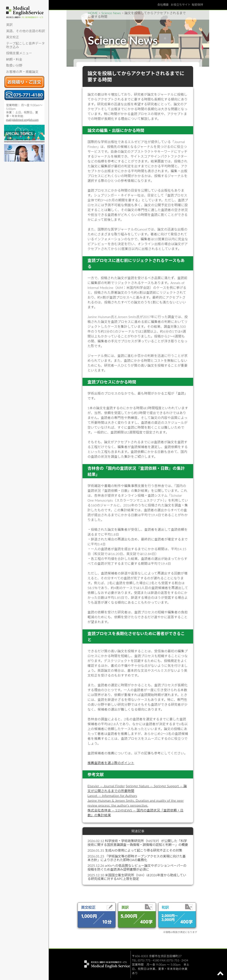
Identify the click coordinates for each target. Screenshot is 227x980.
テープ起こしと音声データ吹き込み (25, 45)
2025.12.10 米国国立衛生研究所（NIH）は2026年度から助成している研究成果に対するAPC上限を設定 (137, 877)
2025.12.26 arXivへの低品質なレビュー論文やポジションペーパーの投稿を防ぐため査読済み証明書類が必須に (137, 867)
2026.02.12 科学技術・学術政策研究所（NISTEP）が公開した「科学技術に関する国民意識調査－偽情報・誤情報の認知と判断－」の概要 (138, 843)
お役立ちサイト (181, 5)
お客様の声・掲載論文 (22, 72)
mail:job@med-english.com (22, 120)
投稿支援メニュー (19, 53)
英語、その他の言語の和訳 (26, 31)
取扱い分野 (14, 65)
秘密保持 (197, 5)
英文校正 (13, 37)
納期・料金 (14, 59)
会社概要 (163, 5)
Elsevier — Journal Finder (106, 786)
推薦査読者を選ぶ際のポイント (111, 763)
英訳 (9, 25)
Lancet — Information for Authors (112, 796)
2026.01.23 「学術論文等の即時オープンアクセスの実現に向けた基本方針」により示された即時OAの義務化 (137, 858)
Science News (111, 13)
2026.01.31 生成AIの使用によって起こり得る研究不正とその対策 (135, 850)
